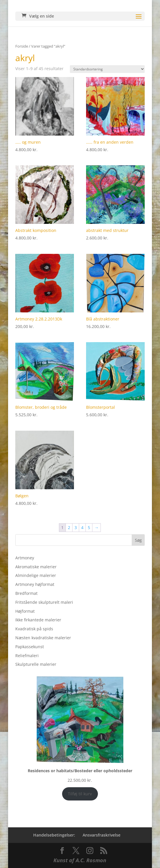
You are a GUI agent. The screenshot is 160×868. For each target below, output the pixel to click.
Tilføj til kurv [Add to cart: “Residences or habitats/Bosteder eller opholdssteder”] (80, 794)
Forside (22, 46)
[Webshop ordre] (107, 69)
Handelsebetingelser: (54, 835)
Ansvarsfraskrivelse (102, 835)
